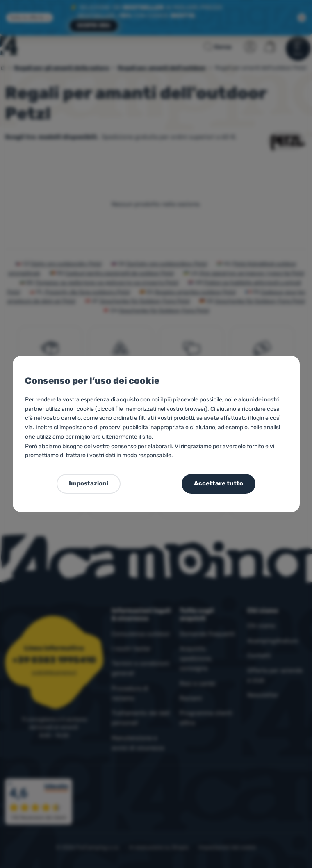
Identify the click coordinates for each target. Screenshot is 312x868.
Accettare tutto (219, 483)
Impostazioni (89, 483)
